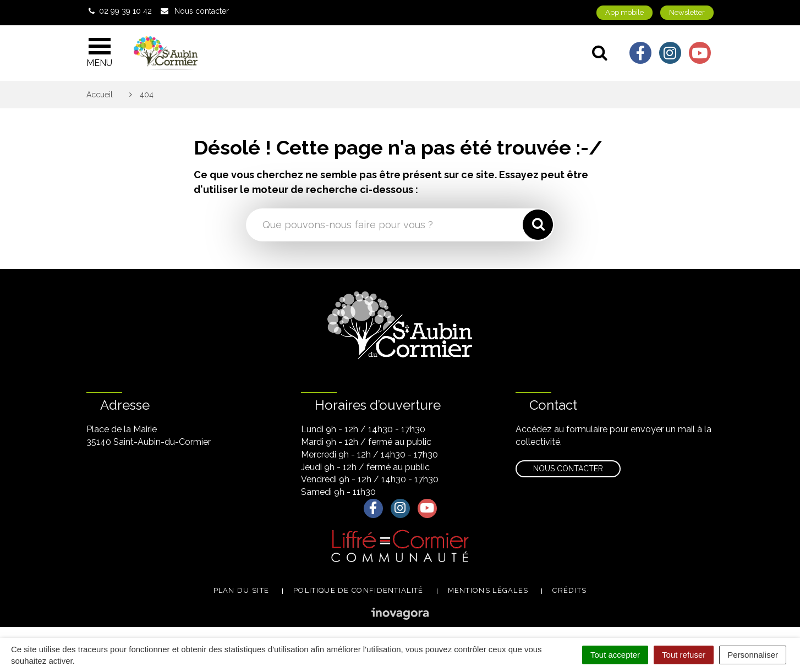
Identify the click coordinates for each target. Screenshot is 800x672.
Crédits (569, 590)
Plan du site (242, 590)
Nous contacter (568, 469)
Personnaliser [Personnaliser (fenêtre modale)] (753, 655)
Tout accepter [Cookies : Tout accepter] (615, 655)
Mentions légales (488, 590)
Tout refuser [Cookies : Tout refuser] (684, 655)
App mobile (624, 12)
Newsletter (687, 12)
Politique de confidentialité (358, 590)
